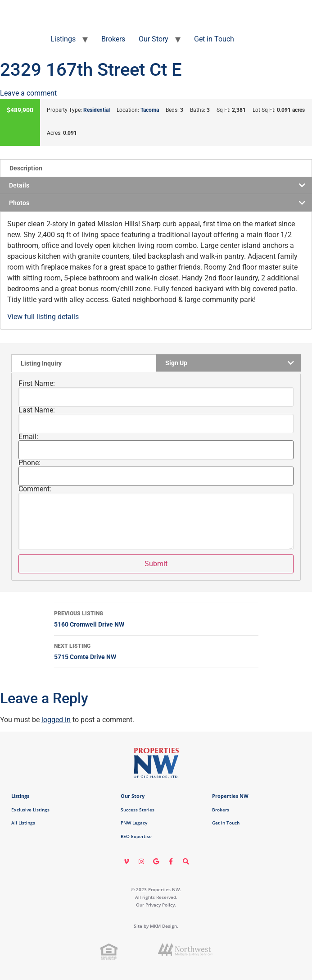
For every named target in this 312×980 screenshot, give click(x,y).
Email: (28, 437)
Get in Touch (214, 39)
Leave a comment (28, 93)
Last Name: (37, 410)
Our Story (154, 39)
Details (19, 185)
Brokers (113, 39)
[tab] (156, 168)
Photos (19, 203)
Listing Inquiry (41, 363)
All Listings (23, 823)
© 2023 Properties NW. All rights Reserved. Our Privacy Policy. (156, 897)
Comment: (35, 489)
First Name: (37, 384)
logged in (56, 720)
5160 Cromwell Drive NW (156, 618)
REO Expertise (136, 836)
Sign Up (176, 363)
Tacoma (150, 110)
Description (26, 168)
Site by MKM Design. (156, 926)
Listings (63, 39)
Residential (97, 110)
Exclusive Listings (30, 810)
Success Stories (138, 810)
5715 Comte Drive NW (156, 650)
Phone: (29, 463)
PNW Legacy (134, 823)
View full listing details (43, 317)
